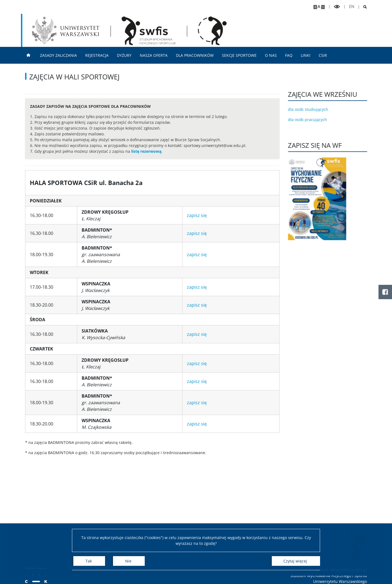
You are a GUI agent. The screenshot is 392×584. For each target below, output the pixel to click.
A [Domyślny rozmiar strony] (319, 6)
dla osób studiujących (312, 109)
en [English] (352, 6)
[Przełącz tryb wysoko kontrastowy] (337, 7)
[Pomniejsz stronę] (323, 7)
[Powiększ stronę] (315, 7)
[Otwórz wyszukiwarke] (363, 7)
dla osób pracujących (311, 120)
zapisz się (197, 215)
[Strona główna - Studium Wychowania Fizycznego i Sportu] (149, 31)
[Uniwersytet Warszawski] (66, 30)
